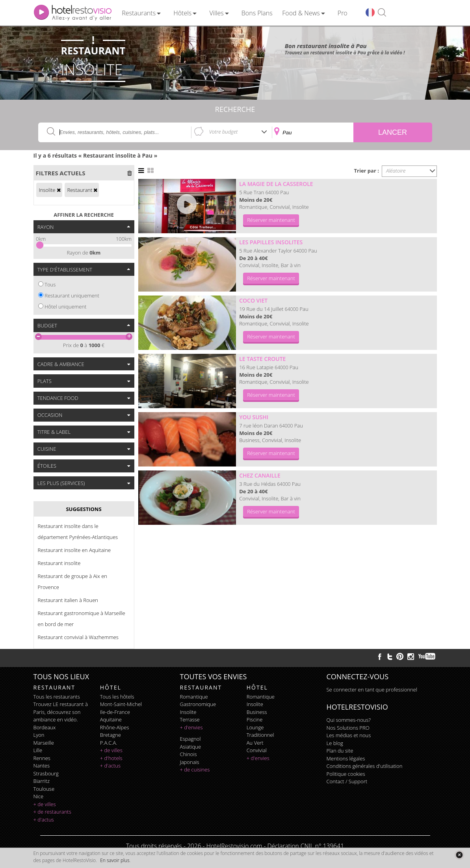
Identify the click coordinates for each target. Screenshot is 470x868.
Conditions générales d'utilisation (365, 766)
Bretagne (111, 735)
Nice (39, 796)
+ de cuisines (195, 769)
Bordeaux (45, 727)
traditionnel (260, 735)
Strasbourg (46, 773)
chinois (189, 754)
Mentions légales (346, 758)
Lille (38, 750)
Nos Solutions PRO (348, 728)
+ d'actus (44, 820)
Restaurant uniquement (72, 296)
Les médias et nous (349, 735)
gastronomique (198, 704)
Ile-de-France (115, 712)
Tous (50, 284)
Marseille (44, 743)
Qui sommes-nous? (349, 720)
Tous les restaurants (57, 697)
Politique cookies (346, 774)
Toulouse (44, 789)
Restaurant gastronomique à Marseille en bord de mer (82, 619)
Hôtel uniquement (65, 307)
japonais (190, 762)
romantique (194, 697)
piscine (255, 719)
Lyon (39, 735)
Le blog (335, 743)
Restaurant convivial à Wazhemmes (78, 637)
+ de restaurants (52, 812)
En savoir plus (115, 860)
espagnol (190, 739)
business (257, 712)
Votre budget (224, 132)
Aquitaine (111, 719)
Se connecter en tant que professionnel (372, 690)
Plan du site (340, 751)
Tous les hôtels (117, 697)
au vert (255, 743)
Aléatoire (396, 171)
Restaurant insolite (59, 563)
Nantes (42, 766)
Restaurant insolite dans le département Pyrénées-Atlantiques (78, 532)
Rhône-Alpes (115, 727)
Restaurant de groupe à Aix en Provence (72, 582)
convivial (257, 750)
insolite (188, 712)
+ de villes (45, 804)
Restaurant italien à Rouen (68, 600)
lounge (255, 727)
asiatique (191, 747)
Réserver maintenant (271, 220)
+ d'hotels (111, 758)
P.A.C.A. (109, 743)
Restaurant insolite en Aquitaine (74, 550)
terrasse (190, 719)
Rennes (42, 758)
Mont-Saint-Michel (121, 704)
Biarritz (42, 781)
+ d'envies (191, 727)
